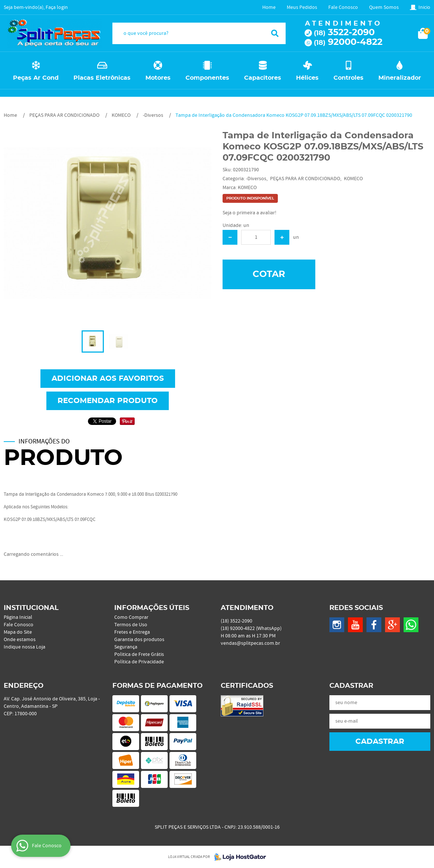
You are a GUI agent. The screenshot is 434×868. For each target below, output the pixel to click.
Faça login (57, 7)
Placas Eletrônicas (102, 78)
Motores (158, 78)
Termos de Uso (131, 625)
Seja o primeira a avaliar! (249, 213)
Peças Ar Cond (36, 78)
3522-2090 (344, 33)
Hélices (307, 78)
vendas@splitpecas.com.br (250, 643)
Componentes (207, 78)
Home (269, 7)
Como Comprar (131, 617)
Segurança (126, 647)
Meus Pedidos (302, 7)
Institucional (31, 608)
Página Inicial (18, 617)
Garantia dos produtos (139, 640)
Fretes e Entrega (132, 632)
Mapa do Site (18, 632)
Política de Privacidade (139, 662)
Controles (348, 78)
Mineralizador (400, 78)
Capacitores (263, 78)
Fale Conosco (343, 7)
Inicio (424, 7)
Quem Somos (384, 7)
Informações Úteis (152, 608)
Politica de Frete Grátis (139, 654)
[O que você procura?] (275, 33)
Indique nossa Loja (24, 647)
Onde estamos (20, 640)
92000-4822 (348, 42)
